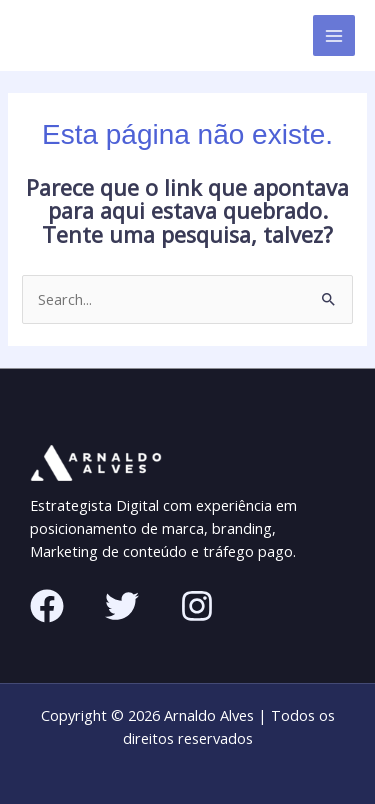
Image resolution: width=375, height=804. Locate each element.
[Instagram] (197, 606)
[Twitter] (122, 606)
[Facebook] (47, 606)
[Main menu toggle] (334, 36)
